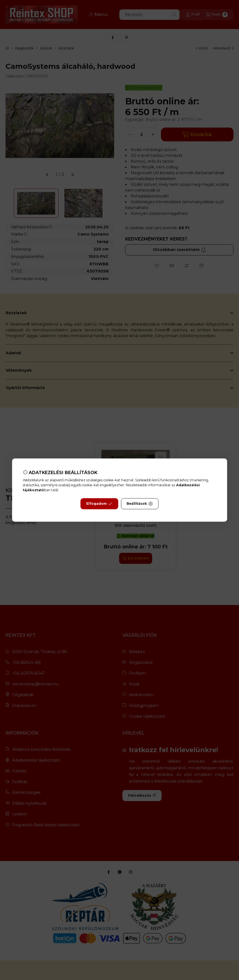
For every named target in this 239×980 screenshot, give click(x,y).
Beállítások (139, 504)
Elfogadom (99, 504)
